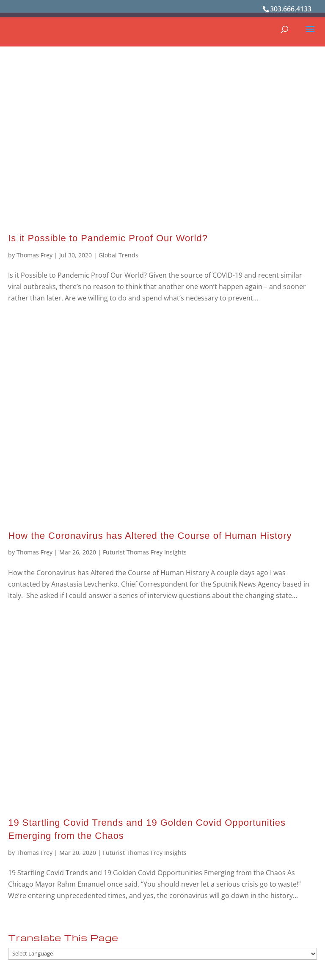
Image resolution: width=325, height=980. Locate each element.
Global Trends (118, 255)
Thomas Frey (34, 255)
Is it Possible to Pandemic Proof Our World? (108, 238)
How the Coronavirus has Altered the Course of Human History (150, 536)
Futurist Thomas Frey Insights (145, 552)
